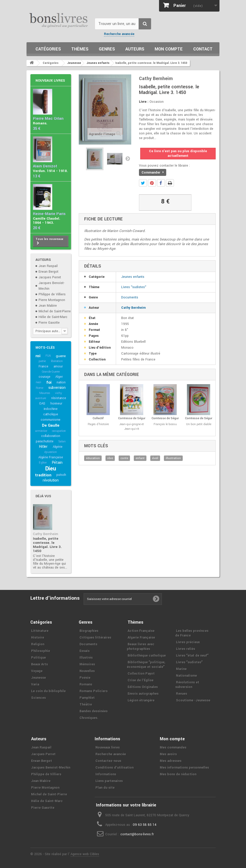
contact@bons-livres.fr (137, 834)
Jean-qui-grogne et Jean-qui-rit (132, 427)
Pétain (57, 463)
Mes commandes (173, 747)
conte (124, 458)
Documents (130, 297)
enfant (140, 458)
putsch (61, 475)
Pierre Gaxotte (49, 323)
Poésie (85, 678)
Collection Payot (141, 674)
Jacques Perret (50, 277)
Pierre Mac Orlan (48, 119)
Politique (38, 658)
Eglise (43, 463)
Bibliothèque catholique (147, 656)
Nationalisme (186, 676)
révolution (51, 480)
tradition (43, 475)
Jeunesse (38, 678)
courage (45, 377)
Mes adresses (171, 761)
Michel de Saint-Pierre (55, 311)
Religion (38, 644)
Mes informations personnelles (184, 768)
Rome (39, 388)
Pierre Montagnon (52, 300)
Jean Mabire (48, 306)
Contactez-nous (108, 761)
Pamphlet (87, 698)
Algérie (58, 447)
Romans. (40, 123)
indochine (51, 409)
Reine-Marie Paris (49, 214)
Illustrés (86, 658)
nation (61, 382)
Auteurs (135, 49)
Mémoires (87, 664)
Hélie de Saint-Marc (53, 317)
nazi (38, 382)
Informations (106, 774)
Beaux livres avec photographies (141, 647)
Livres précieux (188, 642)
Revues (182, 694)
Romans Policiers (94, 691)
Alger (59, 377)
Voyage (37, 671)
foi (49, 382)
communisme (51, 420)
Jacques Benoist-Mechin (51, 768)
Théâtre (86, 704)
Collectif (98, 418)
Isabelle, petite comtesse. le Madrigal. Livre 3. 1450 (47, 545)
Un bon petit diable (199, 424)
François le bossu (165, 424)
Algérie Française (51, 457)
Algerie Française (141, 638)
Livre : (144, 102)
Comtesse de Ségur (132, 418)
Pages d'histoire (98, 424)
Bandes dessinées (94, 711)
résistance (59, 398)
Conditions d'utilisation (115, 768)
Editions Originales (143, 687)
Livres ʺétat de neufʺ (192, 656)
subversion (57, 388)
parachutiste (45, 441)
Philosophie (41, 651)
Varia (35, 684)
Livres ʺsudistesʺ (134, 287)
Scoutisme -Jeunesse (193, 700)
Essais (85, 651)
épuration (51, 452)
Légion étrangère (141, 700)
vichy (58, 393)
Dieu (51, 469)
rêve (110, 458)
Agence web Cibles (85, 854)
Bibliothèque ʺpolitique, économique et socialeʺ (146, 665)
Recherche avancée (119, 34)
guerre (61, 356)
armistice (41, 431)
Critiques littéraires (95, 638)
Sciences (38, 698)
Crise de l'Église (140, 680)
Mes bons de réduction (178, 774)
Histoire (38, 638)
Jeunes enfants (133, 277)
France (43, 366)
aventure (41, 398)
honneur (56, 403)
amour (58, 366)
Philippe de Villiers (52, 294)
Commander (153, 173)
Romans (86, 684)
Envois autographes (143, 694)
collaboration (51, 436)
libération (57, 361)
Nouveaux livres (50, 81)
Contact (203, 49)
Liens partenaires (109, 781)
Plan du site (105, 788)
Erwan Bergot (49, 272)
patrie (42, 361)
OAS (42, 403)
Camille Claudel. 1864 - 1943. (47, 221)
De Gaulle (51, 425)
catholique (51, 414)
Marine (181, 669)
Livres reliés (186, 649)
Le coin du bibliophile (48, 691)
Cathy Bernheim (46, 534)
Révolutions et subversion (187, 685)
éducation (93, 458)
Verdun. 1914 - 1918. (50, 171)
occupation (59, 431)
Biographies (89, 631)
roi (38, 356)
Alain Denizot (45, 166)
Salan (62, 441)
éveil (155, 458)
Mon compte (169, 49)
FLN (48, 356)
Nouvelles (87, 671)
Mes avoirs (168, 754)
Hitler (43, 447)
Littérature (40, 631)
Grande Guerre (51, 372)
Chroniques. (89, 718)
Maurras (45, 393)
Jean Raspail (48, 266)
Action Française (141, 631)
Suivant (128, 158)
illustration (173, 458)
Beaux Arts (39, 664)
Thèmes (80, 49)
